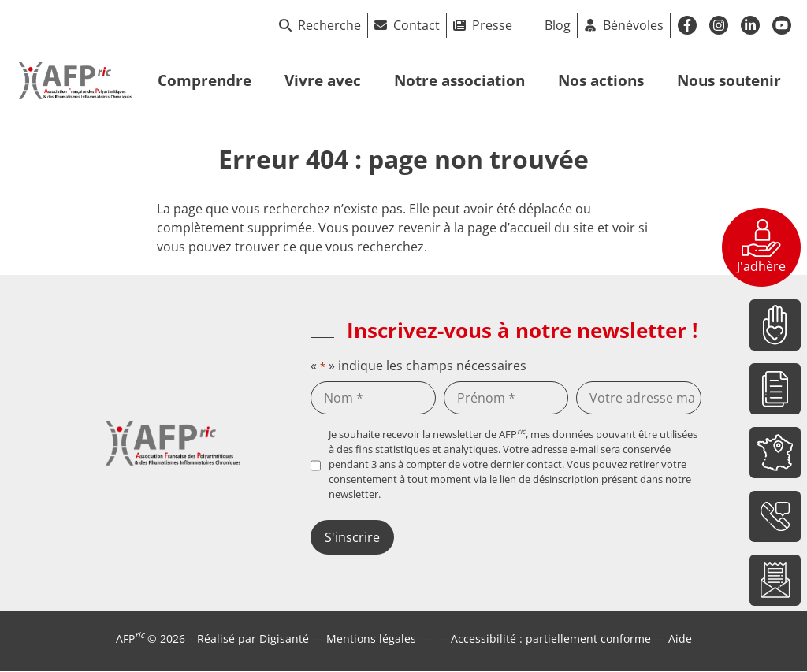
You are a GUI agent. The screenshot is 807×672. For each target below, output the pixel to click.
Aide (680, 639)
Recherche (320, 25)
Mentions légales (371, 639)
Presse (492, 25)
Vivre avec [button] (323, 80)
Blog (558, 25)
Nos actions (601, 80)
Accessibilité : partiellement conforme (551, 639)
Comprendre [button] (205, 80)
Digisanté (284, 639)
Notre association (459, 80)
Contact (417, 25)
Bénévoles (633, 25)
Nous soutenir (729, 80)
